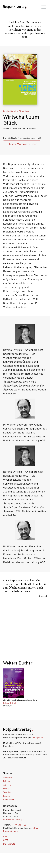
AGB (5, 836)
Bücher (7, 781)
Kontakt (7, 796)
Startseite (8, 777)
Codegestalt (37, 738)
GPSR (6, 840)
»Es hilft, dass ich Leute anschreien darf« (20, 700)
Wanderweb (9, 800)
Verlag (6, 788)
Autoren (7, 785)
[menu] (44, 8)
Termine (7, 792)
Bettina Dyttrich (11, 111)
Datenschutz (9, 844)
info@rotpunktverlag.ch (14, 819)
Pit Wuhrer (24, 111)
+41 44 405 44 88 (19, 825)
